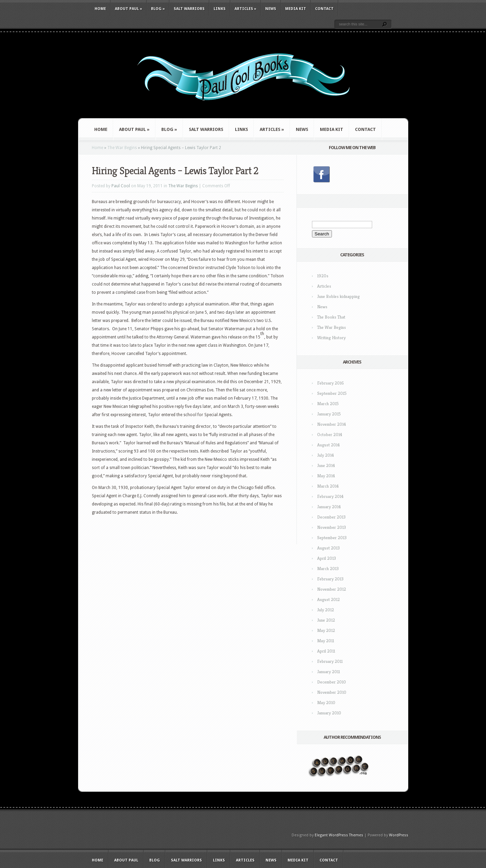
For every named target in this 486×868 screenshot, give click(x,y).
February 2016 (331, 383)
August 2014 (328, 445)
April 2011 (326, 651)
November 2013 (332, 527)
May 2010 (326, 703)
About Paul (128, 9)
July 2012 (326, 610)
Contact (324, 9)
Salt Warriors (189, 9)
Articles (245, 9)
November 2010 (332, 692)
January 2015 (329, 414)
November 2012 (332, 589)
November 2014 (332, 424)
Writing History (331, 338)
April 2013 (327, 558)
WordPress (399, 835)
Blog (158, 9)
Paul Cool (121, 186)
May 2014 (326, 476)
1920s (323, 276)
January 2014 (329, 507)
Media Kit (296, 9)
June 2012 (326, 620)
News (271, 9)
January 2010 (329, 713)
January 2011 (328, 672)
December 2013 (331, 517)
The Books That (331, 317)
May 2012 (326, 630)
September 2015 (332, 393)
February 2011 (330, 661)
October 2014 (330, 435)
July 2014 (326, 455)
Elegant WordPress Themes (339, 835)
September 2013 (332, 538)
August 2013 (328, 548)
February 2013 (330, 579)
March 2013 (328, 569)
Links (220, 9)
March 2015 (328, 404)
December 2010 (332, 682)
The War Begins (122, 148)
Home (100, 9)
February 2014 (330, 496)
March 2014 (328, 486)
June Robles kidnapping (338, 296)
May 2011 (326, 641)
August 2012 (328, 599)
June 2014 (326, 465)
